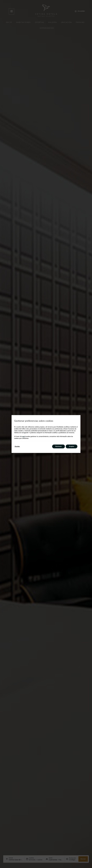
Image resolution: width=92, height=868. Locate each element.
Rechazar (59, 446)
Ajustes (17, 446)
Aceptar (72, 446)
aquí (24, 436)
